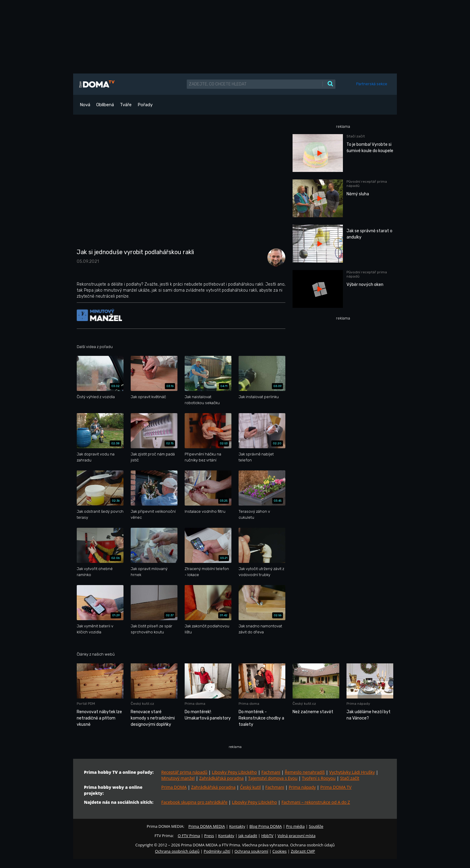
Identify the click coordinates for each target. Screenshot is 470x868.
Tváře (126, 105)
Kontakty (237, 826)
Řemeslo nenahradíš (305, 772)
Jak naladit (248, 836)
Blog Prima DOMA (266, 826)
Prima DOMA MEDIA (207, 826)
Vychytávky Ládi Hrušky (352, 772)
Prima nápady (302, 787)
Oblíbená (105, 105)
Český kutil (250, 787)
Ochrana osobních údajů (177, 851)
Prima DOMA (174, 787)
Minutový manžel (178, 778)
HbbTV (267, 836)
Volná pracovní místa (296, 836)
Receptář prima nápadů (184, 772)
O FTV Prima (189, 836)
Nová (85, 105)
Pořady (145, 105)
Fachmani (271, 772)
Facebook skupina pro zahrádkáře (194, 802)
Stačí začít (350, 778)
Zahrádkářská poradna (222, 778)
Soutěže (316, 826)
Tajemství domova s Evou (273, 778)
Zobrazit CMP (303, 851)
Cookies (280, 851)
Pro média (295, 826)
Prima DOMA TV (336, 787)
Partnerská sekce (372, 84)
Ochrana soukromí (251, 851)
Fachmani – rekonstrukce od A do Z (316, 802)
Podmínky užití (217, 851)
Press (209, 836)
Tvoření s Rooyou (319, 778)
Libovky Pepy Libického (234, 772)
